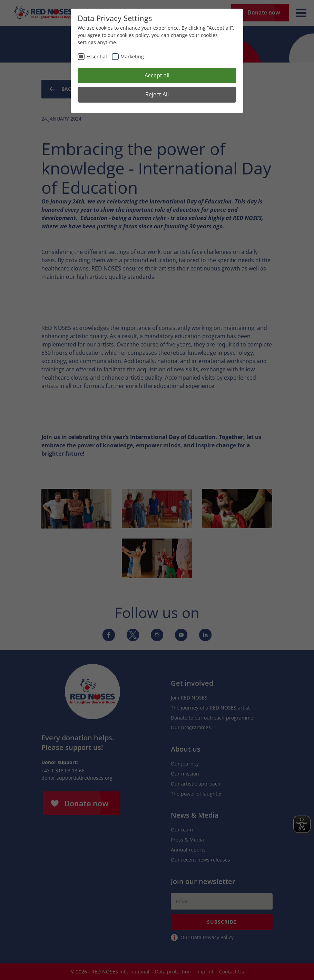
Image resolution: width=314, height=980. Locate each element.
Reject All (157, 94)
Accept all (157, 75)
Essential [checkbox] (97, 56)
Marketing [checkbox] (132, 56)
